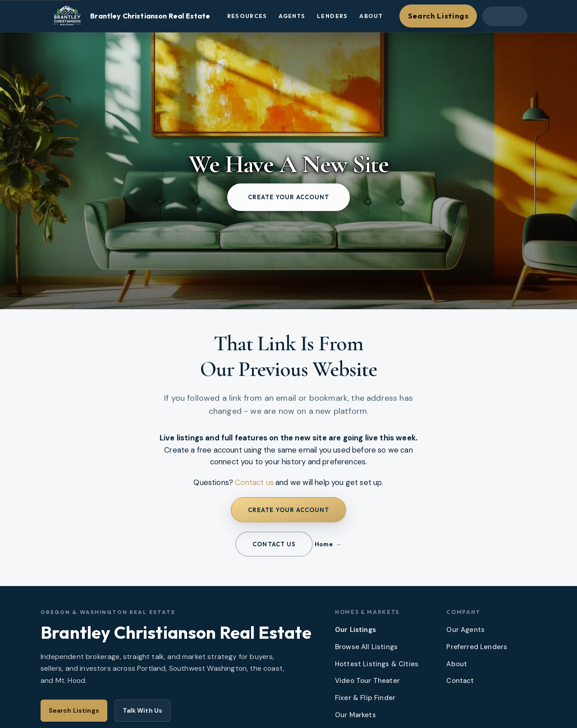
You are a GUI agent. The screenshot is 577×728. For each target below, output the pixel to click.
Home (324, 544)
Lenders (332, 16)
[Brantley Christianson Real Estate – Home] (130, 16)
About (371, 16)
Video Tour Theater (367, 681)
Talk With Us (143, 710)
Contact (460, 681)
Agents (292, 16)
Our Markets (355, 715)
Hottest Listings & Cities (377, 664)
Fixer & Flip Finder (365, 698)
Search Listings (438, 16)
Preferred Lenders (477, 647)
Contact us (254, 482)
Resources (247, 16)
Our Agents (465, 630)
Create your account (289, 197)
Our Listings (355, 630)
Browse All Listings (366, 647)
